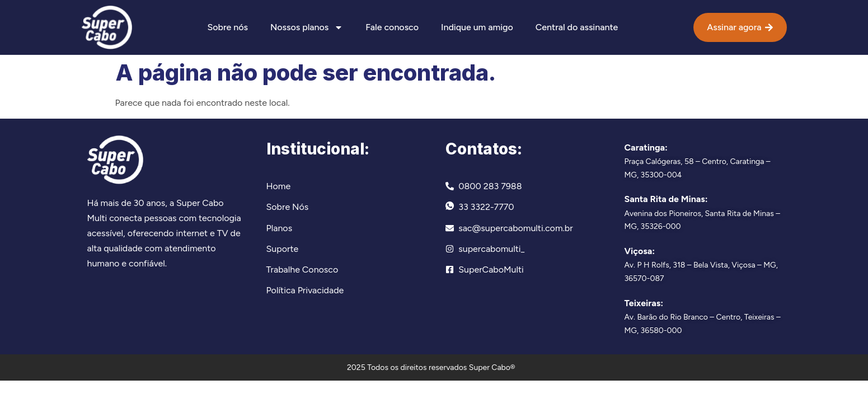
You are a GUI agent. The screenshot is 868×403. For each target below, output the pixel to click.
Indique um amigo (477, 27)
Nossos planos (307, 27)
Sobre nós (227, 27)
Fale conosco (392, 27)
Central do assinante (577, 27)
